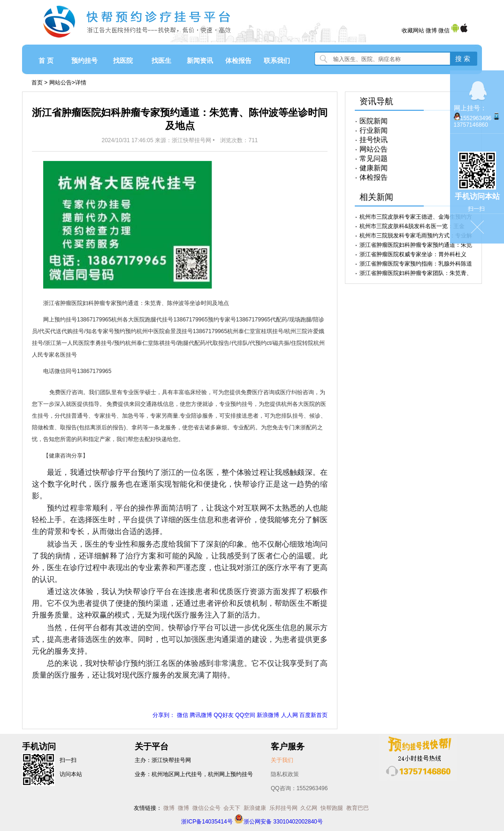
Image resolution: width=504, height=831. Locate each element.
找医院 (123, 61)
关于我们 (282, 760)
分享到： (164, 715)
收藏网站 (413, 30)
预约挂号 (84, 61)
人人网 (290, 715)
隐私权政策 (285, 774)
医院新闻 (374, 121)
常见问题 (374, 159)
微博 (431, 30)
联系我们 (277, 61)
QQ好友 (224, 715)
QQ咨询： (299, 788)
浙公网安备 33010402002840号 (279, 822)
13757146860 (471, 125)
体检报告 (238, 61)
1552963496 (476, 118)
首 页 (46, 61)
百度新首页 (313, 715)
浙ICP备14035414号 (207, 822)
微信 (444, 30)
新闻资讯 (200, 61)
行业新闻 (374, 130)
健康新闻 (374, 168)
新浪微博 (268, 715)
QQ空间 (245, 715)
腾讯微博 (201, 715)
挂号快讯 (374, 140)
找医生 (161, 61)
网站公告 (61, 83)
